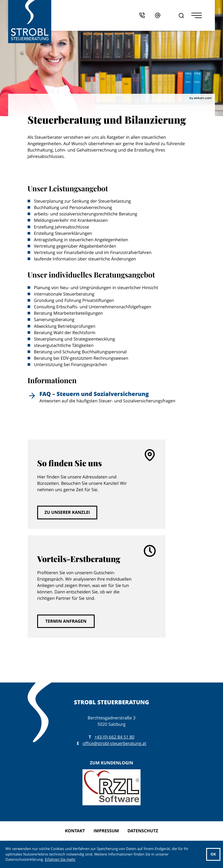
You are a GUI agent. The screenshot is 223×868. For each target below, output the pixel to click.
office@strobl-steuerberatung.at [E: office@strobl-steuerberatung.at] (114, 743)
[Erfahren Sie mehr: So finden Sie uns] (67, 512)
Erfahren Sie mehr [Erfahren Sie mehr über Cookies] (60, 859)
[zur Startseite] (30, 22)
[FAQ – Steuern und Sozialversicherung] (112, 399)
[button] (147, 15)
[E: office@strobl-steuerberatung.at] (162, 15)
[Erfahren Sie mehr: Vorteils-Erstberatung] (66, 621)
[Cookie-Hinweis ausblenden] (213, 854)
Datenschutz (143, 831)
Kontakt (75, 831)
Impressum (106, 831)
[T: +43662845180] (114, 737)
